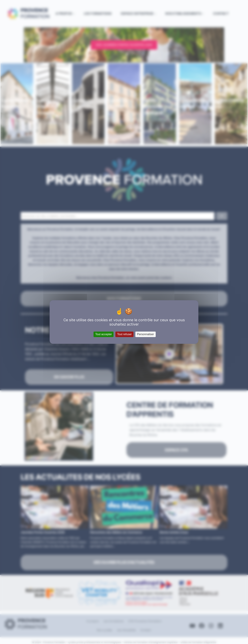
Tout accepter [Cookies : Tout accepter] (104, 334)
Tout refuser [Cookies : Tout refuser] (124, 334)
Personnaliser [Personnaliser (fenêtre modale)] (146, 334)
